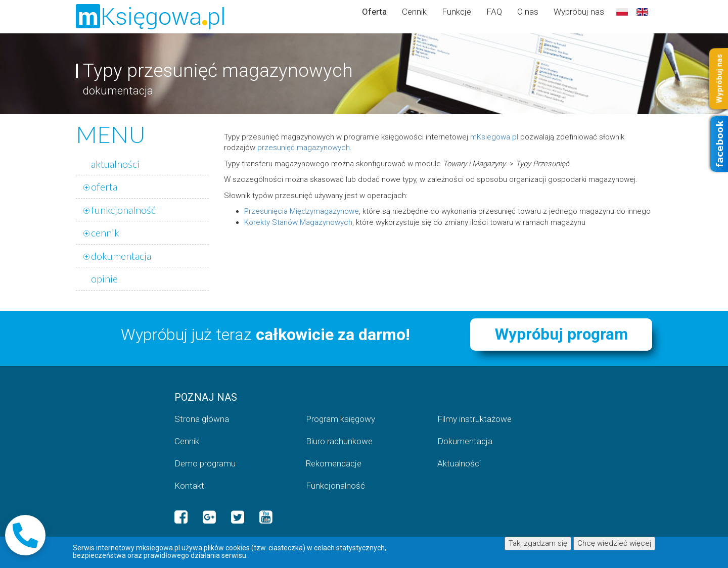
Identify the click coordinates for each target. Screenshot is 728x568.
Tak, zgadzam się (538, 543)
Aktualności (459, 463)
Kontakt (189, 486)
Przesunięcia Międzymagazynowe (302, 211)
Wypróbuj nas (579, 12)
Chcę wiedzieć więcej (614, 543)
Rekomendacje (334, 463)
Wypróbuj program (561, 334)
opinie (104, 278)
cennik (105, 232)
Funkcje (457, 12)
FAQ (494, 12)
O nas (528, 12)
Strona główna (202, 419)
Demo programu (205, 463)
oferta (104, 186)
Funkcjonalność (335, 486)
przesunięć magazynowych (304, 148)
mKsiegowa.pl (494, 137)
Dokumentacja (465, 441)
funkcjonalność (123, 210)
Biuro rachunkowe (339, 441)
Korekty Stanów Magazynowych (298, 222)
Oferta (374, 12)
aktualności (115, 164)
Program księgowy (340, 419)
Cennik (414, 12)
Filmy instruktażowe (474, 419)
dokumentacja (121, 256)
